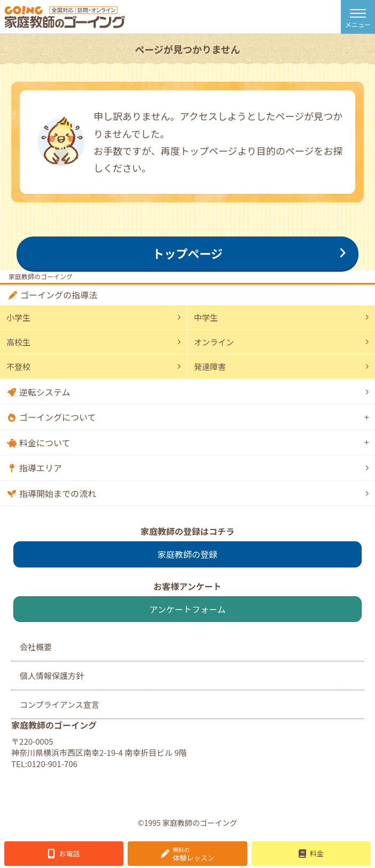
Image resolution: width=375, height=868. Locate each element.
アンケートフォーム (188, 609)
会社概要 (36, 647)
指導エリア (41, 468)
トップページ (187, 253)
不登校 (18, 366)
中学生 (206, 317)
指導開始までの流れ (58, 493)
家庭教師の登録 (187, 554)
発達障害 (210, 366)
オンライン (214, 342)
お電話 (70, 853)
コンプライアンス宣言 (60, 704)
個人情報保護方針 (52, 676)
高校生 (18, 342)
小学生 (18, 317)
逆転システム (45, 392)
